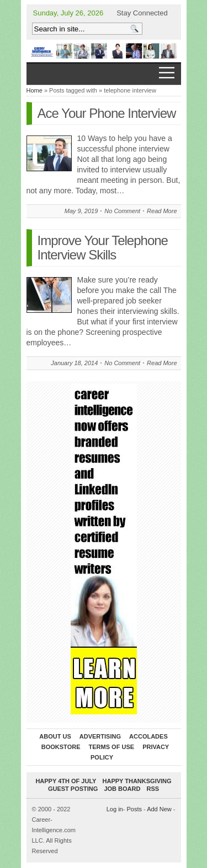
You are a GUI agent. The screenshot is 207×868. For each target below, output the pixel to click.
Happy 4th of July (66, 781)
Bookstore (61, 747)
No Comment (122, 211)
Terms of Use (112, 747)
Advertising (100, 736)
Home (34, 90)
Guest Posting (73, 789)
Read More (162, 211)
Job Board (122, 789)
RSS (153, 789)
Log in (115, 809)
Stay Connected (142, 13)
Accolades (148, 736)
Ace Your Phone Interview (107, 113)
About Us (55, 736)
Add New (159, 809)
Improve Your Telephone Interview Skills (103, 248)
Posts (134, 809)
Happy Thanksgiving (137, 781)
